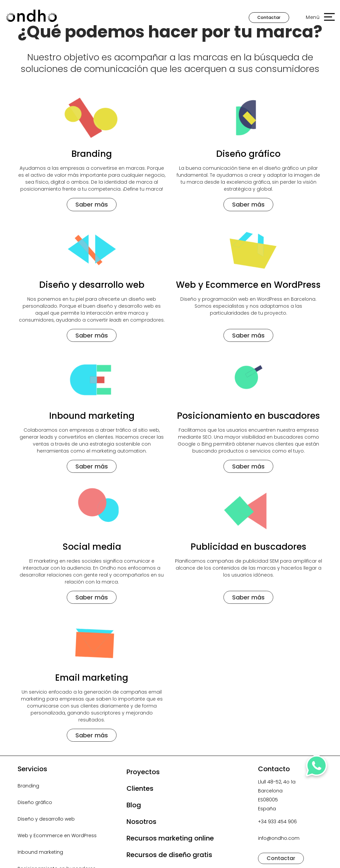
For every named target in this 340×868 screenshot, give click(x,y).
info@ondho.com (279, 838)
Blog (134, 805)
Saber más (92, 204)
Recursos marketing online (170, 838)
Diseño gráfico (35, 802)
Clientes (140, 788)
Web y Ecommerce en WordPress (57, 836)
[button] (317, 18)
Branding (28, 786)
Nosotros (141, 822)
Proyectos (143, 772)
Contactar (269, 17)
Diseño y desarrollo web (46, 819)
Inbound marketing (40, 852)
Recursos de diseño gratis (169, 855)
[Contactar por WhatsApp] (317, 768)
